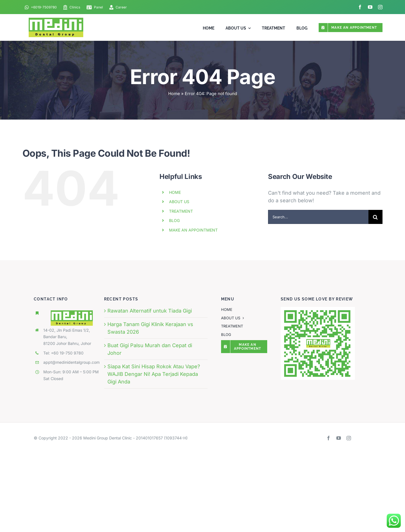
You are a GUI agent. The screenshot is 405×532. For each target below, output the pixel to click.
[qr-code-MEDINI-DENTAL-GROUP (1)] (318, 309)
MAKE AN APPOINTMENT (193, 230)
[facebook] (360, 7)
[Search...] (318, 217)
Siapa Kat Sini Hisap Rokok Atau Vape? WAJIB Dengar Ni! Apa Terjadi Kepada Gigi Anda (154, 374)
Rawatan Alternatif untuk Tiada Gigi (150, 311)
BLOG (174, 220)
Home (174, 94)
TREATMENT (181, 211)
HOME (175, 192)
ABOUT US (179, 202)
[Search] (375, 217)
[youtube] (370, 7)
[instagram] (380, 7)
